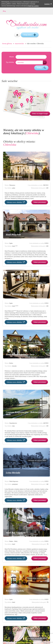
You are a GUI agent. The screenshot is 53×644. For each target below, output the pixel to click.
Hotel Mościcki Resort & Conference (23, 295)
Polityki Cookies (33, 6)
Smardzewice (13, 423)
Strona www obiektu (16, 202)
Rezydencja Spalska (15, 591)
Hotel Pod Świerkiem (16, 533)
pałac (14, 188)
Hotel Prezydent (13, 235)
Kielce (11, 363)
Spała (11, 243)
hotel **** (15, 306)
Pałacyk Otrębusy (14, 177)
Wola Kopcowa (14, 481)
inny (13, 426)
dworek (14, 366)
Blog (4, 11)
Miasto (12, 57)
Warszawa (12, 185)
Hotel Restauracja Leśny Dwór (20, 355)
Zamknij (48, 4)
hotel (14, 544)
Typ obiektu (10, 62)
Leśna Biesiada (13, 473)
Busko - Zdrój (13, 541)
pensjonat (15, 484)
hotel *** (15, 246)
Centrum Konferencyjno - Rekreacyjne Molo (24, 413)
